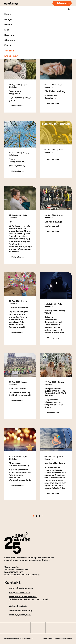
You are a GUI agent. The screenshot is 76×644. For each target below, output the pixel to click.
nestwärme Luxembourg (18, 611)
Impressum (47, 639)
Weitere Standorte (16, 606)
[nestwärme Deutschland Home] (11, 3)
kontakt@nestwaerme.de (19, 588)
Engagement (11, 56)
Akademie (10, 40)
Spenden (9, 51)
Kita (7, 30)
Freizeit (8, 45)
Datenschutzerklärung (63, 639)
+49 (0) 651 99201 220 (17, 593)
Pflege (8, 20)
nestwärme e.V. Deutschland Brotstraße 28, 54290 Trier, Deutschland (26, 598)
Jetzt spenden (63, 3)
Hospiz (8, 25)
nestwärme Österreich (17, 615)
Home (8, 14)
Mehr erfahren (16, 106)
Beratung (9, 35)
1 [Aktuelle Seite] (34, 516)
